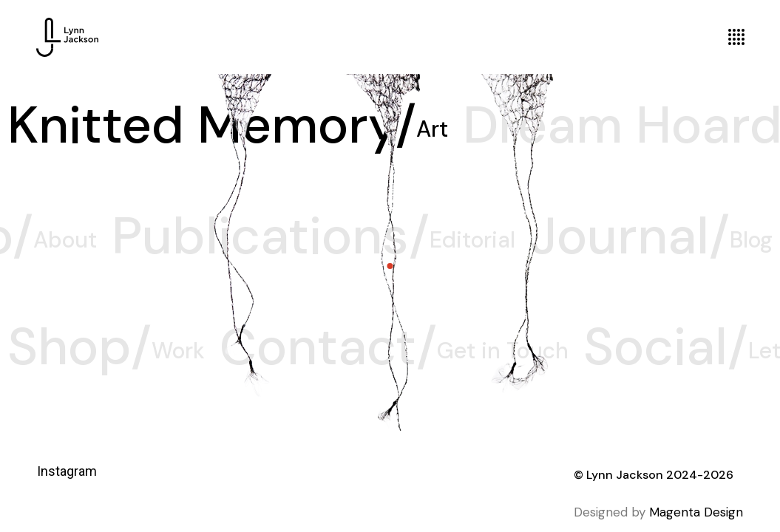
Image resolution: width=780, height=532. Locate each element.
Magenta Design (696, 512)
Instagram (67, 471)
